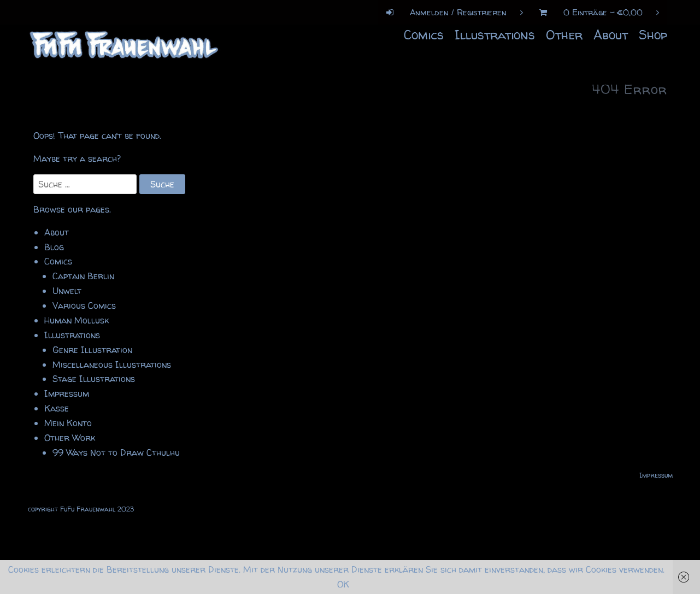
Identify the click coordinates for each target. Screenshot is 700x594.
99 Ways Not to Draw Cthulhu (116, 452)
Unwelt (67, 291)
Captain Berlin (83, 276)
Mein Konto (68, 423)
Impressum (67, 393)
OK (343, 584)
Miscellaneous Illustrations (112, 364)
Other (564, 35)
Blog (54, 247)
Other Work (70, 438)
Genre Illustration (92, 350)
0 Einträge (595, 12)
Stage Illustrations (94, 379)
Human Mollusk (77, 320)
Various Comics (84, 305)
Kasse (57, 408)
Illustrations (495, 35)
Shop (653, 35)
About (611, 35)
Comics (424, 35)
